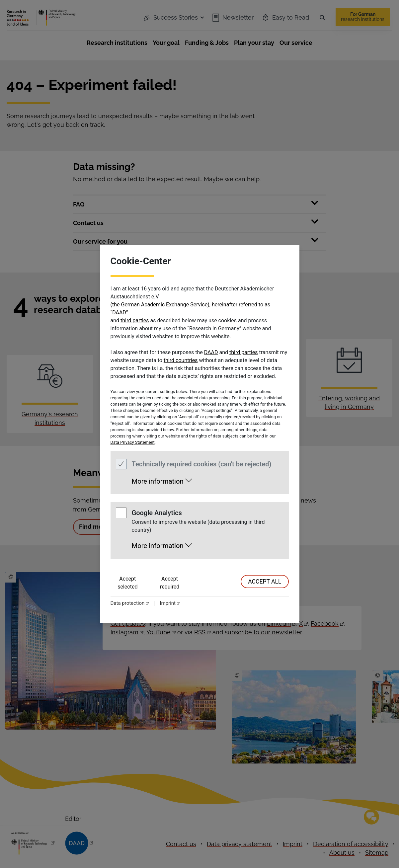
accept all (265, 582)
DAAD (211, 352)
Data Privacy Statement (133, 442)
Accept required (170, 583)
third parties (135, 320)
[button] (162, 479)
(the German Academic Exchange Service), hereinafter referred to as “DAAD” (190, 309)
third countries (181, 360)
